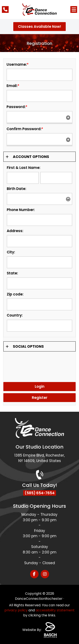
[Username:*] (39, 75)
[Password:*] (39, 117)
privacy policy (16, 610)
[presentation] (39, 364)
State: (12, 273)
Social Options (28, 346)
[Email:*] (39, 96)
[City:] (39, 262)
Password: (17, 107)
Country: (15, 315)
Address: (15, 231)
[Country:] (39, 326)
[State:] (39, 283)
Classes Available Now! (39, 27)
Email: (13, 86)
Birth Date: (16, 189)
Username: (18, 64)
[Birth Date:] (39, 199)
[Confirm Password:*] (39, 139)
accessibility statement (55, 610)
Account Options (31, 157)
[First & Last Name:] (23, 178)
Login (40, 386)
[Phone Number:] (39, 220)
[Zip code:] (39, 304)
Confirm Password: (25, 129)
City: (11, 252)
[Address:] (39, 241)
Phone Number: (21, 210)
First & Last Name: (23, 168)
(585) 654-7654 (40, 493)
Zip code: (15, 294)
